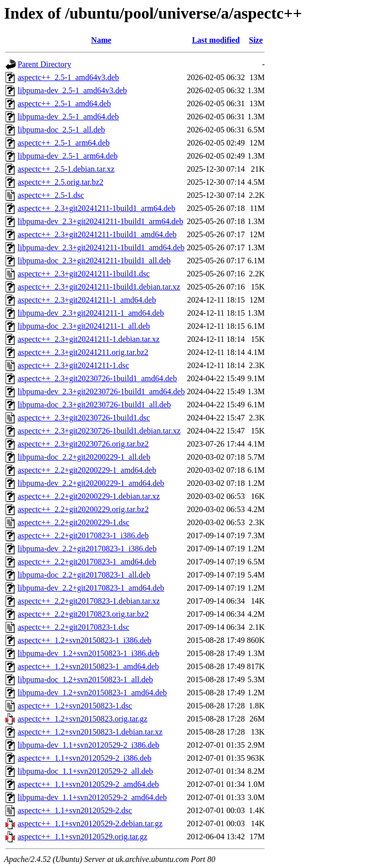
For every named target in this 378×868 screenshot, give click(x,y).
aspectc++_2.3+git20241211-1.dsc (73, 365)
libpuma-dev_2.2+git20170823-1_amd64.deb (91, 588)
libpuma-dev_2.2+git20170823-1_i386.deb (87, 549)
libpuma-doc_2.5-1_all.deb (61, 130)
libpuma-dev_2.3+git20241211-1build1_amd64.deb (101, 247)
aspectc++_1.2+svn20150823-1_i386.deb (84, 640)
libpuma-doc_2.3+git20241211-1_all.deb (84, 326)
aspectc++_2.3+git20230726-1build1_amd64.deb (97, 378)
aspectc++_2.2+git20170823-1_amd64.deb (87, 562)
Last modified (216, 40)
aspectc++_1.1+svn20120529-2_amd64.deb (88, 784)
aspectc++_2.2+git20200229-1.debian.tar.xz (89, 496)
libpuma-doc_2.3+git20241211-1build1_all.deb (94, 261)
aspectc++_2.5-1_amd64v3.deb (68, 77)
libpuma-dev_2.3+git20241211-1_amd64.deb (91, 313)
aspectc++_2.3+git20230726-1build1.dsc (84, 418)
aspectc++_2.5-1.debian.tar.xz (66, 169)
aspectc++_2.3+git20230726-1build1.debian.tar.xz (99, 431)
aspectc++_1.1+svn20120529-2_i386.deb (84, 758)
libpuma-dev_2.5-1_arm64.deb (68, 156)
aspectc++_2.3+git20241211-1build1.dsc (84, 274)
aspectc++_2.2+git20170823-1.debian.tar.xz (89, 601)
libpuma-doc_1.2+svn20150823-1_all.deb (85, 679)
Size (256, 40)
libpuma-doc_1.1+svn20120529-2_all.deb (85, 771)
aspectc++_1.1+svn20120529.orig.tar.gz (82, 837)
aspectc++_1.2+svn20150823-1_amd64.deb (88, 666)
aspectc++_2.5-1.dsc (51, 195)
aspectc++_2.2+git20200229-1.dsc (74, 522)
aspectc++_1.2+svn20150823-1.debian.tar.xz (90, 732)
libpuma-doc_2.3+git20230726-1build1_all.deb (94, 405)
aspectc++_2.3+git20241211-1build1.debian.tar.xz (99, 287)
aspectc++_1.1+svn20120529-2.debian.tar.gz (90, 823)
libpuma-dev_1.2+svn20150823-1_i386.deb (88, 653)
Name (101, 40)
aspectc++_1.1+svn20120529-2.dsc (75, 810)
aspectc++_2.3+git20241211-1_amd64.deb (87, 300)
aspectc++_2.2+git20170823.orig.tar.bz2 (83, 614)
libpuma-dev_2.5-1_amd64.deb (68, 117)
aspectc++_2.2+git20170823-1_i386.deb (83, 535)
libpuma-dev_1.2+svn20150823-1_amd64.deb (92, 693)
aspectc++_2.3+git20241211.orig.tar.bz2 (83, 352)
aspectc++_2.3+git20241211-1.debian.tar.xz (89, 339)
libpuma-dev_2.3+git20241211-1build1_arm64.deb (100, 221)
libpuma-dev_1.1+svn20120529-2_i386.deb (88, 745)
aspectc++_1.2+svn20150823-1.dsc (75, 706)
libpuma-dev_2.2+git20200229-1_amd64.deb (91, 483)
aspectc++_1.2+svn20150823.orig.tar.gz (82, 719)
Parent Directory (44, 64)
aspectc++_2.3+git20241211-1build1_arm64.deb (97, 208)
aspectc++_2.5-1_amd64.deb (64, 103)
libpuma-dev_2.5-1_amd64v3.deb (72, 90)
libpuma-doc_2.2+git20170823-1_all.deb (84, 575)
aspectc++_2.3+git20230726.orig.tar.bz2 (83, 444)
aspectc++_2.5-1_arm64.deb (64, 143)
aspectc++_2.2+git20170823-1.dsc (74, 627)
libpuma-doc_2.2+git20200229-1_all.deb (84, 457)
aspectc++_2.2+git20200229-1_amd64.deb (87, 470)
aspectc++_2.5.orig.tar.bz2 (60, 182)
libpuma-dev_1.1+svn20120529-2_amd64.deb (92, 797)
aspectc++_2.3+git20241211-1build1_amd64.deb (97, 234)
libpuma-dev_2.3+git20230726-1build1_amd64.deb (101, 391)
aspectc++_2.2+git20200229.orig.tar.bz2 (83, 509)
